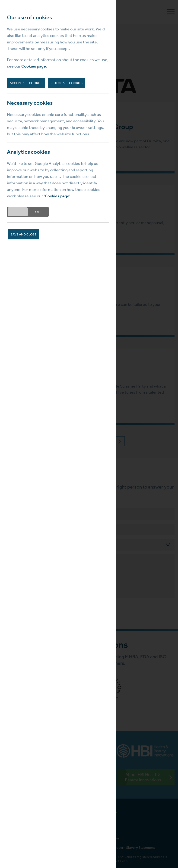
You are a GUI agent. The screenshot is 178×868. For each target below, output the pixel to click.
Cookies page (34, 66)
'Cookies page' (57, 196)
